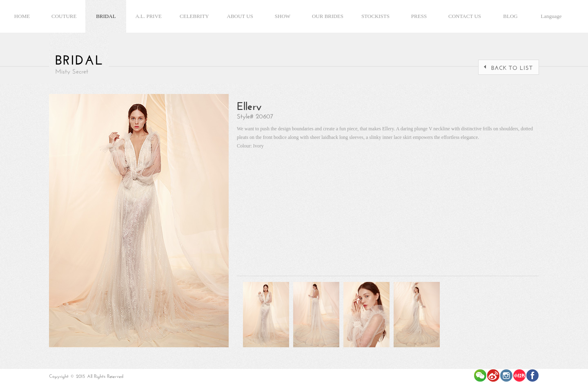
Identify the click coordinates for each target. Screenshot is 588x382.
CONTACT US (465, 16)
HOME (22, 16)
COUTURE (64, 16)
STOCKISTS (375, 16)
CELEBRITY (194, 16)
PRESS (419, 16)
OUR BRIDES (328, 16)
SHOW (283, 16)
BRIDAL (106, 16)
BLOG (510, 16)
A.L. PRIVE (148, 16)
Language (551, 16)
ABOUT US (240, 16)
